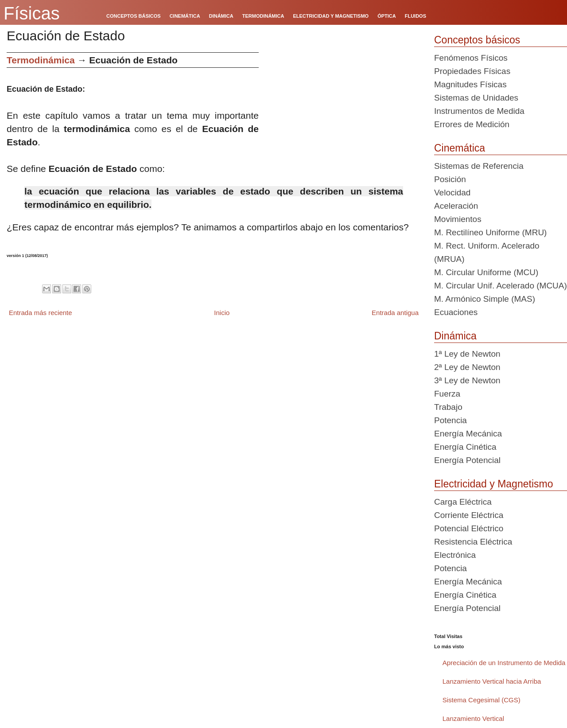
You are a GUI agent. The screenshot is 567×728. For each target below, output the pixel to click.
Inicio (222, 313)
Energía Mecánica (468, 434)
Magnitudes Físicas (470, 84)
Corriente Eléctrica (469, 515)
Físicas (32, 13)
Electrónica (455, 555)
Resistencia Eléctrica (473, 542)
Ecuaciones (456, 312)
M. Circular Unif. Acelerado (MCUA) (501, 286)
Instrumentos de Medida (479, 111)
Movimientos (458, 219)
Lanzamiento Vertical (473, 718)
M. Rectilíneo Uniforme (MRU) (490, 232)
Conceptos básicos (477, 40)
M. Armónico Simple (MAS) (485, 299)
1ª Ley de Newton (467, 354)
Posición (450, 179)
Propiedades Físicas (472, 71)
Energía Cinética (465, 447)
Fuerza (447, 394)
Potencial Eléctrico (469, 528)
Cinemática (460, 148)
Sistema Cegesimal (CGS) (482, 700)
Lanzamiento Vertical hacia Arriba (492, 681)
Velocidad (452, 193)
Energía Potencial (467, 460)
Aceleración (456, 206)
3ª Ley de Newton (467, 380)
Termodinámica (41, 60)
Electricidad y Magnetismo (493, 484)
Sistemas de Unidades (476, 98)
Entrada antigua (395, 313)
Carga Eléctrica (463, 502)
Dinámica (455, 336)
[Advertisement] (343, 114)
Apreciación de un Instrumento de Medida (504, 663)
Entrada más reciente (41, 313)
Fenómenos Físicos (471, 58)
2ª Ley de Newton (467, 367)
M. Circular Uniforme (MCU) (486, 272)
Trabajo (448, 407)
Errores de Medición (472, 124)
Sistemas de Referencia (479, 166)
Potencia (450, 420)
